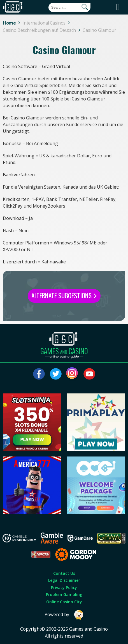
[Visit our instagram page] (73, 374)
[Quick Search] (69, 7)
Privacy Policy (64, 587)
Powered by (64, 615)
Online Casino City (64, 602)
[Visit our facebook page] (39, 374)
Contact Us (64, 573)
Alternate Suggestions (64, 295)
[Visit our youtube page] (89, 374)
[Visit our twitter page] (56, 374)
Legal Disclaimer (64, 580)
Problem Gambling (64, 594)
